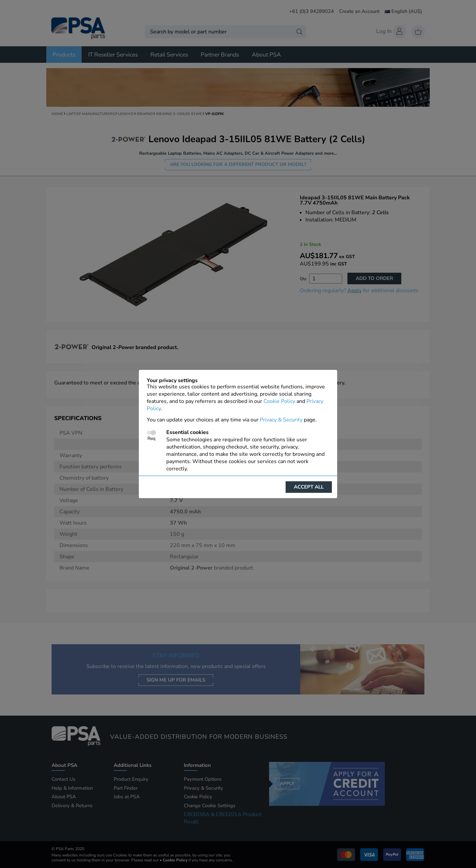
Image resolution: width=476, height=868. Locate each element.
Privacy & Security (281, 420)
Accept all (309, 487)
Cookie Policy (279, 401)
